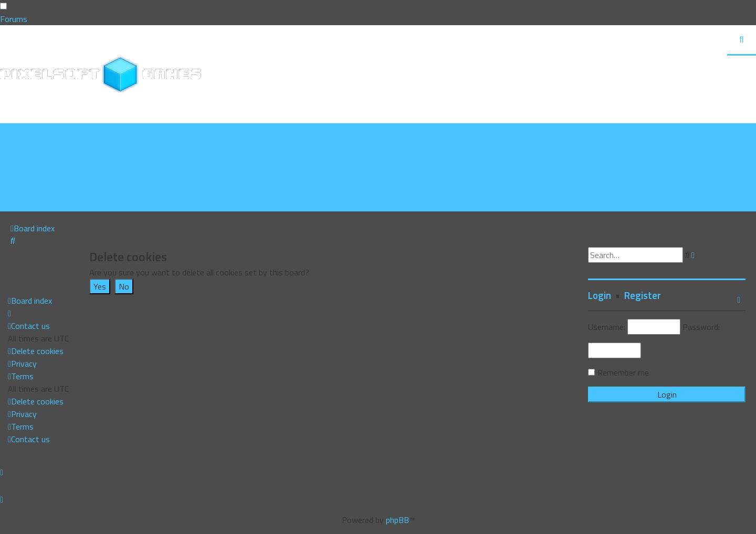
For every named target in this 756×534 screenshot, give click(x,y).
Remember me (623, 372)
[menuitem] (35, 142)
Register (643, 295)
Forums (14, 19)
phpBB (397, 520)
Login (600, 295)
